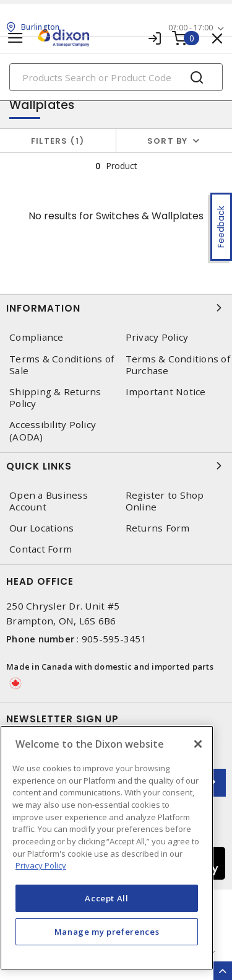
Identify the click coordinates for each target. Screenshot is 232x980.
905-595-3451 (114, 639)
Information (116, 308)
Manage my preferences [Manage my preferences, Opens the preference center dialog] (107, 932)
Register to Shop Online (165, 501)
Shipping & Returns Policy (55, 398)
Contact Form (41, 549)
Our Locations (41, 528)
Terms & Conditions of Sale (62, 365)
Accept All (107, 898)
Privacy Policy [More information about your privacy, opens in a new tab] (41, 865)
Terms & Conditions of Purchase (178, 365)
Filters (58, 141)
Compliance (37, 337)
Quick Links (116, 466)
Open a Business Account (49, 501)
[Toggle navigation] (15, 38)
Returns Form (158, 528)
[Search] (116, 77)
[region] (107, 848)
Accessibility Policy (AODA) (53, 431)
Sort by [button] (168, 141)
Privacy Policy (157, 337)
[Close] (198, 744)
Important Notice (166, 392)
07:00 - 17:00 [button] (191, 28)
